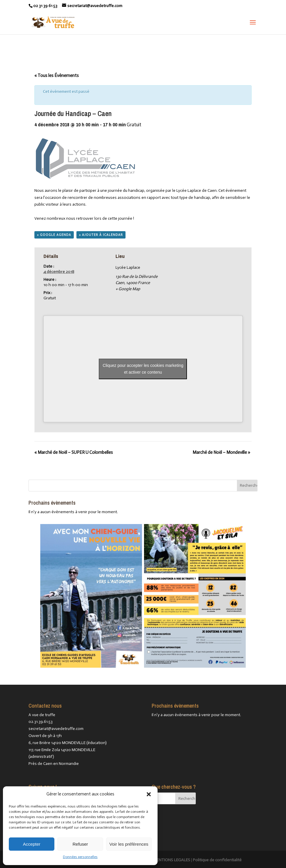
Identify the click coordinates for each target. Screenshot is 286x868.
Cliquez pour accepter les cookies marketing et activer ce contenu (143, 369)
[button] (149, 794)
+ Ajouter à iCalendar (101, 235)
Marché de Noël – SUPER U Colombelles (74, 452)
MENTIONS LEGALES (172, 860)
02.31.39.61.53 (41, 722)
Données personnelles (80, 857)
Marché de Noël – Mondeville (221, 452)
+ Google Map (128, 289)
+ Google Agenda (54, 235)
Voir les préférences (129, 844)
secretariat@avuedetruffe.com (56, 729)
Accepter (32, 844)
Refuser (80, 844)
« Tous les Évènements (57, 75)
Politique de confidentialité (217, 860)
